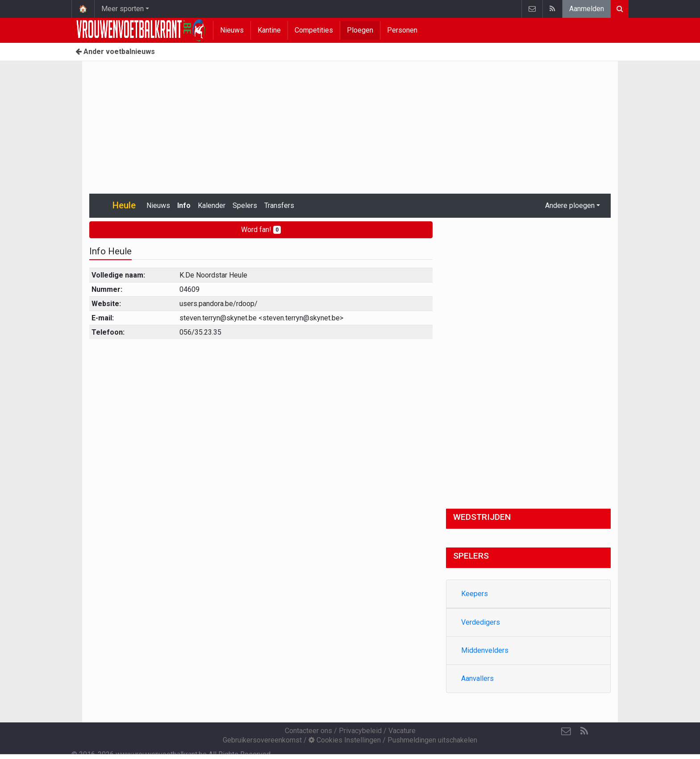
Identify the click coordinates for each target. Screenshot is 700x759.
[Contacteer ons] (566, 731)
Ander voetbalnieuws (115, 52)
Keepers (475, 594)
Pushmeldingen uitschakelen (432, 740)
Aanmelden (587, 9)
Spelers (245, 205)
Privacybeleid (360, 731)
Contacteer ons (308, 731)
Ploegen (360, 30)
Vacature (402, 731)
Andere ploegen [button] (570, 205)
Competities (314, 30)
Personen (402, 30)
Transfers (279, 205)
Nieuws (232, 30)
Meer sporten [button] (123, 9)
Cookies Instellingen (345, 740)
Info (184, 205)
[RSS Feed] (584, 731)
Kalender (212, 205)
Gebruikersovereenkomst (262, 740)
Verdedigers (481, 622)
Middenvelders (485, 650)
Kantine (269, 30)
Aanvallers (477, 678)
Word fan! (261, 230)
